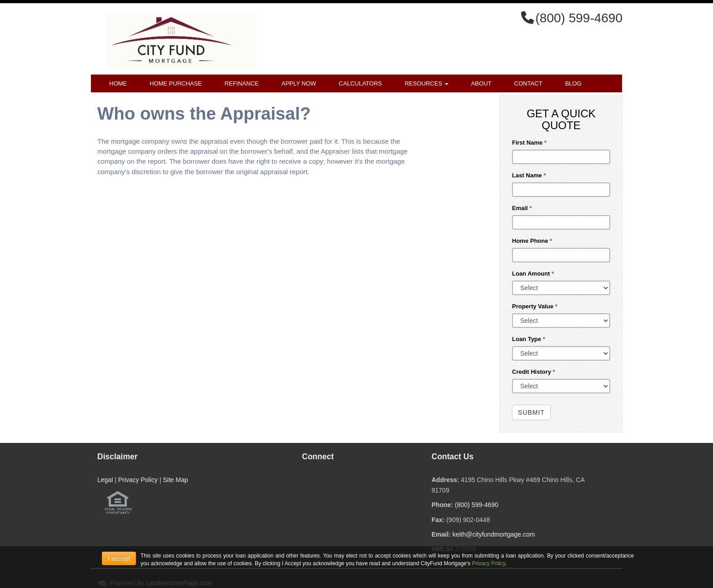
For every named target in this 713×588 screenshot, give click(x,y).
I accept (119, 558)
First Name (529, 143)
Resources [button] (427, 83)
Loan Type (529, 339)
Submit (531, 412)
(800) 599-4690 (477, 505)
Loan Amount (533, 274)
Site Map (175, 480)
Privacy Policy (138, 480)
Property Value (535, 306)
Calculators (360, 83)
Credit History (534, 372)
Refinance (242, 83)
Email (522, 208)
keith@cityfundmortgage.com (494, 534)
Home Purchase (176, 83)
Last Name (529, 175)
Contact (528, 83)
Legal (105, 480)
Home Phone (532, 241)
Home (118, 83)
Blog (573, 83)
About (481, 83)
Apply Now (299, 83)
